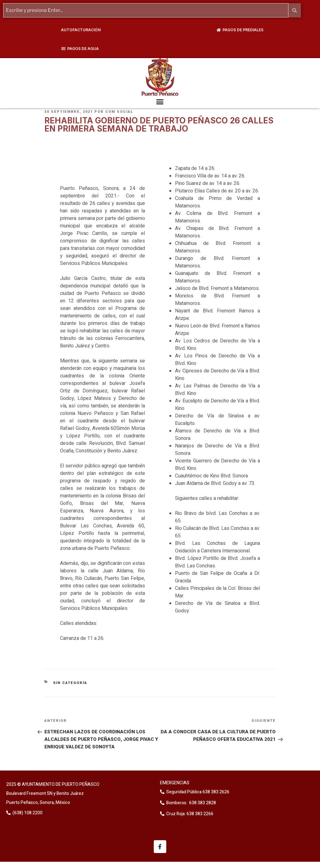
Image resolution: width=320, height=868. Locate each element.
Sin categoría (70, 683)
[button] (160, 102)
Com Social (119, 112)
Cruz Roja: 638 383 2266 (190, 813)
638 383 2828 (202, 803)
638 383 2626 (215, 792)
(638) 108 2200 (27, 813)
